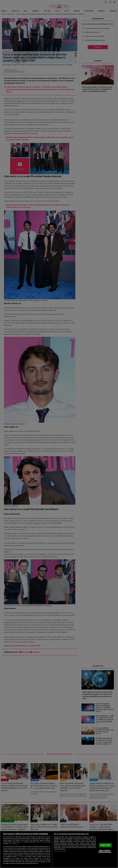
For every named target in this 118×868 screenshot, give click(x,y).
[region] (59, 849)
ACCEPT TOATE (105, 845)
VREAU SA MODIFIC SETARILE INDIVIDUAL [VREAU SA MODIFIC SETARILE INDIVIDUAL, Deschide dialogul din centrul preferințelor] (105, 851)
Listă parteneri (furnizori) (60, 851)
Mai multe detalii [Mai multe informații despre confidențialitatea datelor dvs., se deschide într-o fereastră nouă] (13, 844)
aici (18, 857)
